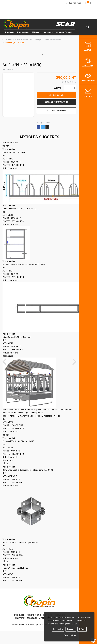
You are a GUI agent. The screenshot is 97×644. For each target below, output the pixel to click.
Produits (10, 32)
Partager (39, 127)
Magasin (32, 618)
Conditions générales (18, 625)
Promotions (23, 32)
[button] (14, 43)
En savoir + (58, 629)
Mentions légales (34, 625)
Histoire (20, 618)
